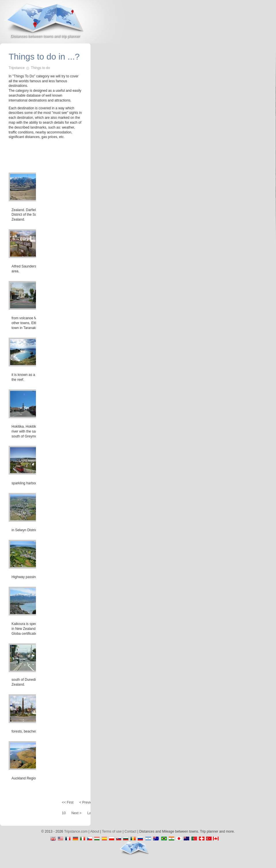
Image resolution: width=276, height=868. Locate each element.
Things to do (41, 68)
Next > (76, 813)
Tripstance (17, 68)
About (95, 831)
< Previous (88, 802)
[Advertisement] (236, 51)
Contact (130, 831)
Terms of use (112, 831)
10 (64, 813)
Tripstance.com (76, 831)
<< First (68, 802)
